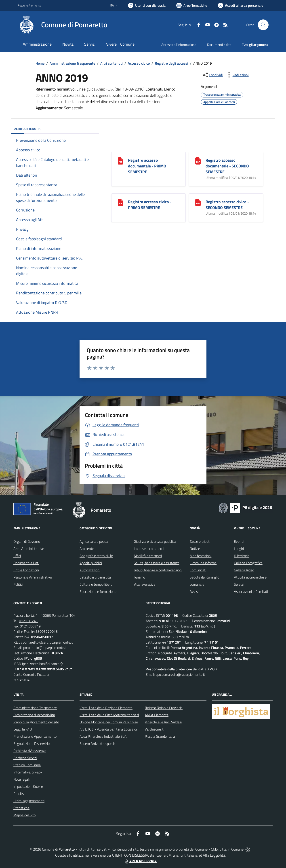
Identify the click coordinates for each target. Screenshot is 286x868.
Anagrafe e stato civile (96, 556)
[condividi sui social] (212, 75)
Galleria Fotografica (248, 563)
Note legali (21, 779)
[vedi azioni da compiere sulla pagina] (237, 75)
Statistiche (21, 808)
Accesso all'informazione (179, 45)
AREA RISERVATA (140, 861)
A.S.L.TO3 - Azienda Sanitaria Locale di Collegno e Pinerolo (123, 729)
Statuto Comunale (27, 765)
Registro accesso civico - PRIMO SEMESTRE (150, 205)
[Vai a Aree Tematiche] (192, 5)
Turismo (139, 577)
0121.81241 (28, 621)
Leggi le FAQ (23, 729)
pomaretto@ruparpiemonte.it (45, 648)
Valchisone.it (154, 729)
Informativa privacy (28, 772)
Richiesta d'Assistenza (30, 751)
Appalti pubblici (91, 563)
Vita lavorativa (145, 584)
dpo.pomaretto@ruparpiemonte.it (180, 674)
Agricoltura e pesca (94, 541)
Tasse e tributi (200, 541)
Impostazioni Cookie (28, 786)
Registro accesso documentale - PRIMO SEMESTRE (147, 166)
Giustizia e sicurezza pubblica (155, 541)
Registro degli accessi (171, 63)
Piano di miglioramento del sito (36, 722)
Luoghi (239, 549)
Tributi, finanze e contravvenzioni (158, 570)
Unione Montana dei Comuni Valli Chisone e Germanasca (122, 722)
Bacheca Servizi (25, 758)
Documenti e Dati (26, 563)
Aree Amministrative (29, 549)
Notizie (195, 549)
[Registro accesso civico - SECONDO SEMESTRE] (198, 202)
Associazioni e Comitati (251, 591)
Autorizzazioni (90, 570)
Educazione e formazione (98, 591)
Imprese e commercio (150, 549)
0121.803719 (30, 626)
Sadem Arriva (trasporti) (97, 743)
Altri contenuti (111, 63)
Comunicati (198, 570)
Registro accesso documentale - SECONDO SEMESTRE (227, 166)
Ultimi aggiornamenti (29, 801)
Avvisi (194, 591)
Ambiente (87, 549)
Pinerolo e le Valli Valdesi (163, 722)
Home (40, 63)
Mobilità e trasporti (148, 556)
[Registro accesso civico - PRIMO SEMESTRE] (120, 202)
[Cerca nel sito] (263, 25)
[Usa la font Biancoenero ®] (147, 5)
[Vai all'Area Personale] (241, 5)
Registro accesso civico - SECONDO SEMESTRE (227, 205)
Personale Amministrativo (33, 577)
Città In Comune (231, 849)
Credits (19, 794)
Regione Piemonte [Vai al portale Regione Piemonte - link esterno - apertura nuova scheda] (29, 5)
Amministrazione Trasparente (72, 63)
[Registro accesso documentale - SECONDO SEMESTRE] (198, 161)
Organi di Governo (27, 541)
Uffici (17, 556)
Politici (18, 584)
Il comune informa (203, 563)
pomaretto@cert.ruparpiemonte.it (48, 642)
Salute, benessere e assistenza (157, 563)
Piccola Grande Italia (160, 736)
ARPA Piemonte (157, 715)
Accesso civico (139, 63)
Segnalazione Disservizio (32, 743)
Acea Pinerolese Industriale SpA (103, 736)
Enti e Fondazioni (26, 570)
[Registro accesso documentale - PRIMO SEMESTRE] (120, 161)
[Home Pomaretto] (62, 25)
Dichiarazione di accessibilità (34, 715)
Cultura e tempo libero (96, 584)
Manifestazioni (201, 556)
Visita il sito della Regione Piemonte (106, 708)
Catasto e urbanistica (95, 577)
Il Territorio (242, 556)
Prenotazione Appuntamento (35, 736)
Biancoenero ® (161, 855)
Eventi (239, 541)
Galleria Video (244, 570)
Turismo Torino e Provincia (164, 708)
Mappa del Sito (24, 815)
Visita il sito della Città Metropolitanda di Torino (114, 715)
